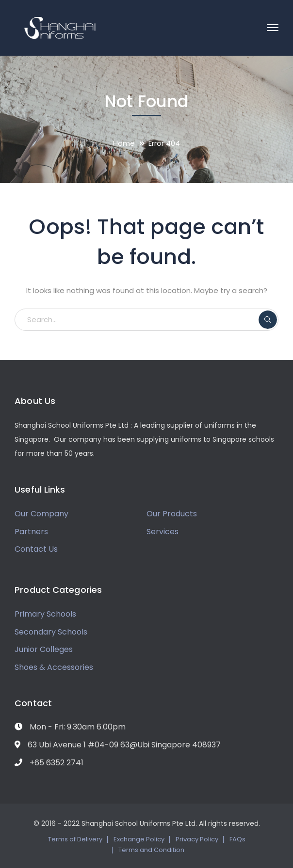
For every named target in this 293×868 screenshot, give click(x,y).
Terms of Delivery (75, 839)
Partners (31, 532)
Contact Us (36, 549)
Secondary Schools (51, 632)
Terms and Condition (151, 850)
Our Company (41, 514)
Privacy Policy (197, 839)
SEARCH (268, 320)
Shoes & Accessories (54, 667)
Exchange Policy (139, 839)
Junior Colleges (44, 649)
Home (124, 143)
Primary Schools (45, 614)
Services (163, 532)
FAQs (237, 839)
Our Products (172, 514)
